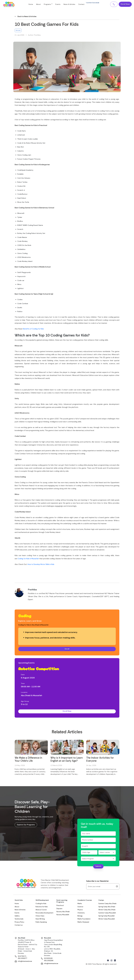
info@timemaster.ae (25, 962)
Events (65, 4)
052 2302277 (23, 959)
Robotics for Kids (42, 907)
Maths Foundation (84, 920)
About (45, 4)
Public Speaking (41, 923)
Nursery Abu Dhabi (63, 912)
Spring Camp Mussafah (107, 917)
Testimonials (19, 920)
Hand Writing (40, 920)
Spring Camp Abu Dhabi (107, 907)
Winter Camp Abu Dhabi (107, 910)
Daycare (59, 909)
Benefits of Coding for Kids (33, 329)
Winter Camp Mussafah (107, 920)
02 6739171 (22, 957)
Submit (98, 867)
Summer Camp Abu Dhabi (107, 904)
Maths (80, 904)
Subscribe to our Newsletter (97, 882)
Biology (80, 917)
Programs (55, 4)
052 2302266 (49, 961)
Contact (88, 4)
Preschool (60, 906)
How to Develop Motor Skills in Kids (41, 564)
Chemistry (81, 913)
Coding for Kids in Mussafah (28, 559)
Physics (80, 910)
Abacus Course (41, 910)
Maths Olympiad (83, 923)
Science (80, 907)
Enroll (67, 649)
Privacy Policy (19, 923)
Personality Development (44, 913)
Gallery (17, 917)
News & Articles (76, 4)
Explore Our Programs (26, 826)
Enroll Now (125, 4)
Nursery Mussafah (63, 915)
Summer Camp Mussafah (107, 913)
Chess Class (40, 917)
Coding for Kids (41, 904)
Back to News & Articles (26, 16)
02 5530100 (48, 959)
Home (37, 4)
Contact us (19, 926)
